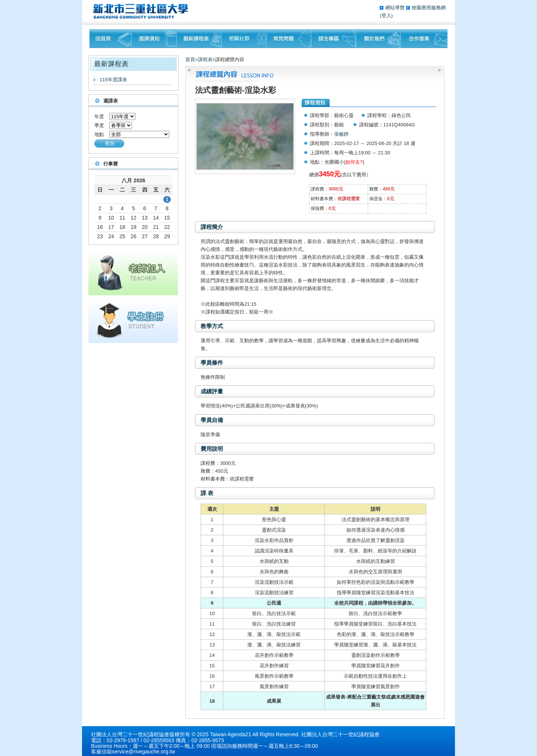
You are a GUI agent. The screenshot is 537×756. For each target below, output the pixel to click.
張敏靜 (341, 134)
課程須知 (154, 39)
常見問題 (289, 39)
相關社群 (244, 39)
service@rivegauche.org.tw (143, 752)
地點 (99, 134)
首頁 (190, 59)
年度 (99, 116)
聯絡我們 (424, 39)
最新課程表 (199, 39)
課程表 (205, 59)
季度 (99, 125)
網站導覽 (396, 8)
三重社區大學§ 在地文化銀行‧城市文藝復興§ (143, 11)
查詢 (110, 143)
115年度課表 (113, 80)
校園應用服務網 (429, 8)
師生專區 (334, 39)
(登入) (386, 15)
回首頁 (111, 39)
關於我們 (379, 39)
